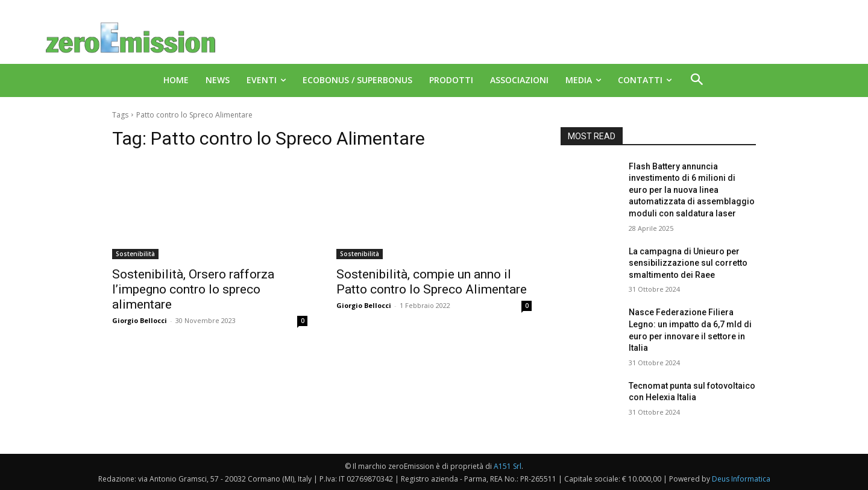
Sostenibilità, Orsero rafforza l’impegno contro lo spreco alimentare (193, 289)
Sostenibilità (135, 254)
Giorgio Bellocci (140, 320)
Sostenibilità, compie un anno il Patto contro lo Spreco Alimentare (432, 282)
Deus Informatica (741, 479)
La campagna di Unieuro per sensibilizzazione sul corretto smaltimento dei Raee (688, 263)
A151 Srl (508, 466)
